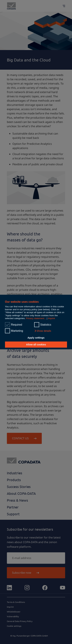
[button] (43, 331)
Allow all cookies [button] (36, 345)
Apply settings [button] (36, 338)
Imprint (51, 318)
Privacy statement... (36, 318)
